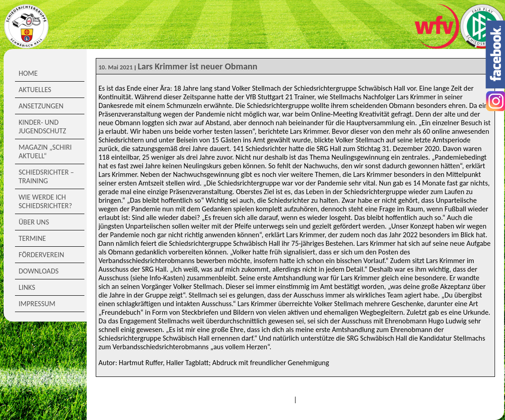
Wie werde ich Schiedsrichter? (45, 201)
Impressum (37, 304)
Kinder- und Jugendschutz (42, 127)
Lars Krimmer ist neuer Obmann (197, 66)
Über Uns (34, 222)
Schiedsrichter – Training (46, 176)
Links (27, 287)
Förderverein (41, 255)
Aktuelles (35, 90)
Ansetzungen (41, 106)
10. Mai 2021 (115, 67)
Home (28, 73)
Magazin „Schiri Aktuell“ (45, 151)
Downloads (39, 271)
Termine (32, 238)
